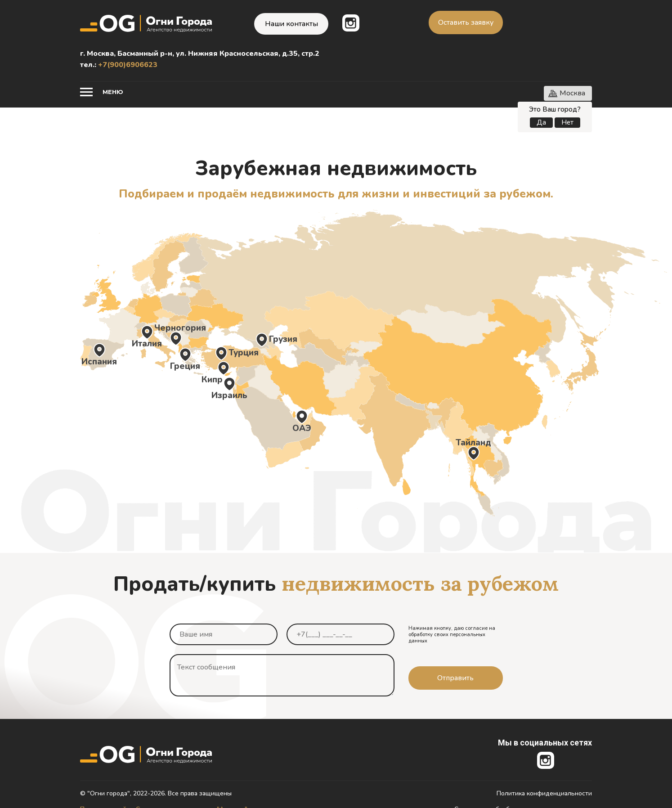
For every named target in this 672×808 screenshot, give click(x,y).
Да (541, 122)
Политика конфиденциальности (544, 793)
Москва (572, 93)
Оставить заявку (466, 22)
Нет (567, 122)
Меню (113, 92)
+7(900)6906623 (128, 65)
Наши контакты (291, 24)
